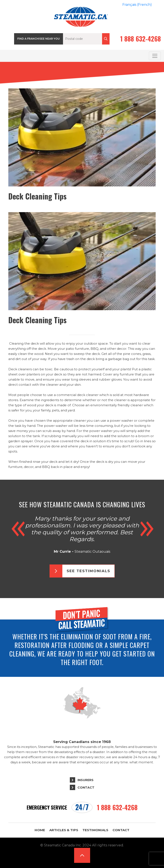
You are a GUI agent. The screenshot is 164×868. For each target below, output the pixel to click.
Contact (86, 788)
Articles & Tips (64, 830)
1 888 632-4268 (141, 39)
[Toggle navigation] (155, 56)
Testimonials (95, 830)
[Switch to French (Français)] (137, 5)
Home (40, 830)
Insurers (86, 780)
